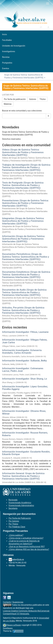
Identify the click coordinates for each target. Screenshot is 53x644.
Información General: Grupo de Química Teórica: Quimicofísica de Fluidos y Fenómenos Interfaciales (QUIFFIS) (23, 476)
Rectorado (13, 500)
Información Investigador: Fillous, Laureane (25, 332)
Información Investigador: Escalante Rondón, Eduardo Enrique (26, 453)
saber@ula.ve (18, 559)
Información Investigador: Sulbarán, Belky (24, 361)
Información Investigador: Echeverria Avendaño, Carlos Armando (22, 352)
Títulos (43, 99)
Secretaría (13, 508)
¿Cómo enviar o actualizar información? (26, 538)
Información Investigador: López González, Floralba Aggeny (25, 388)
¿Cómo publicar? (16, 535)
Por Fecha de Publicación (20, 518)
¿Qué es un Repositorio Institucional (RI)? (27, 547)
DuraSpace (8, 628)
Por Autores (14, 521)
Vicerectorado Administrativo (21, 505)
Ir (48, 116)
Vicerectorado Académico (20, 503)
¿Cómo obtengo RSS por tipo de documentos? (29, 549)
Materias (8, 104)
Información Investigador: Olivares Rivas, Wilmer (24, 412)
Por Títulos (13, 524)
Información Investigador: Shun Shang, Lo (25, 379)
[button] (41, 27)
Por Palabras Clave (17, 527)
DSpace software (13, 625)
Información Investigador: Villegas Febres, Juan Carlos (25, 341)
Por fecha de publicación (15, 99)
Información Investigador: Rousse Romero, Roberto (25, 434)
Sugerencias (18, 602)
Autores (33, 99)
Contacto (7, 602)
